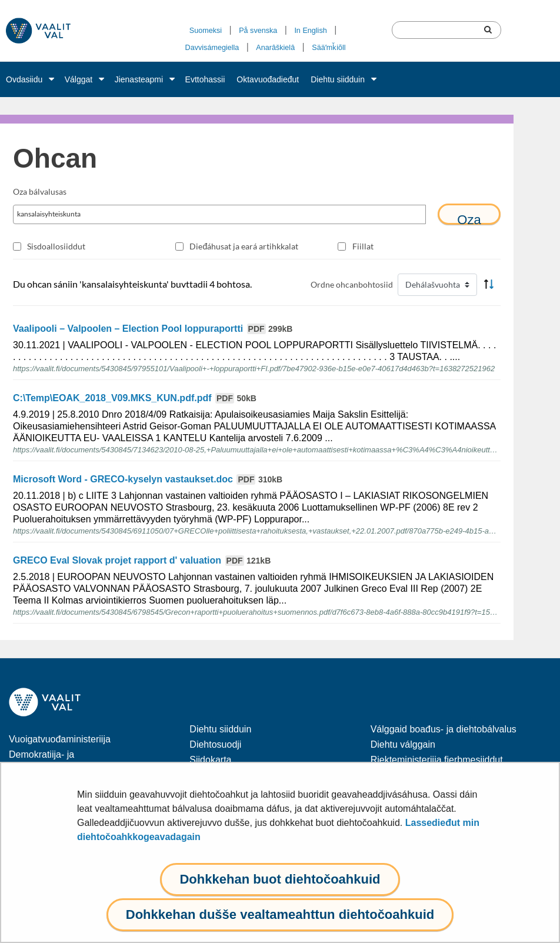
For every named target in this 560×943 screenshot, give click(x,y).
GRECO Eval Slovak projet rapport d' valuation (142, 560)
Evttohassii (205, 79)
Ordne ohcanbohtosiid (352, 284)
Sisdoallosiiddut (56, 246)
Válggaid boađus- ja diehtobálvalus (444, 729)
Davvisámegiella (212, 48)
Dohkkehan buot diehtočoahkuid (280, 879)
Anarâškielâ (275, 48)
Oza (469, 219)
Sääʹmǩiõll (329, 48)
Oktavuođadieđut (268, 79)
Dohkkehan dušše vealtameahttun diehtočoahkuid (280, 914)
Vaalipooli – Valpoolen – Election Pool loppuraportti (153, 329)
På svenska (258, 31)
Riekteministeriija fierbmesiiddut (437, 760)
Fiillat (363, 246)
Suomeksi (206, 31)
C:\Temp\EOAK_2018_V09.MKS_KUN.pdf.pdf (135, 398)
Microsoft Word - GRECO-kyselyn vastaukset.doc (148, 479)
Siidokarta (210, 760)
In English (310, 31)
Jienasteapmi (139, 79)
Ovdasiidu (24, 79)
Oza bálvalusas (40, 191)
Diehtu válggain (403, 744)
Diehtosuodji (215, 744)
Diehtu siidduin (338, 79)
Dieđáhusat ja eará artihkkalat (244, 246)
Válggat (79, 79)
